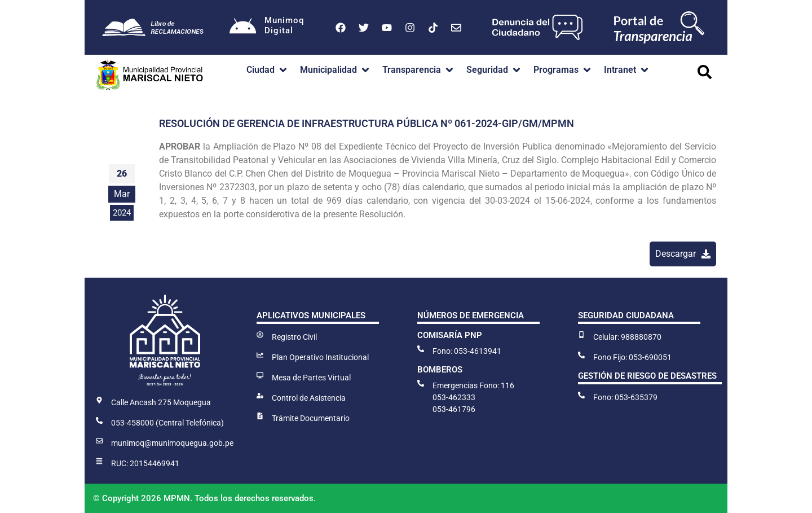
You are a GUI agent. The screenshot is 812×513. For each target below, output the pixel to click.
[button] (268, 70)
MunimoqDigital (285, 25)
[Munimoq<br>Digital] (243, 28)
